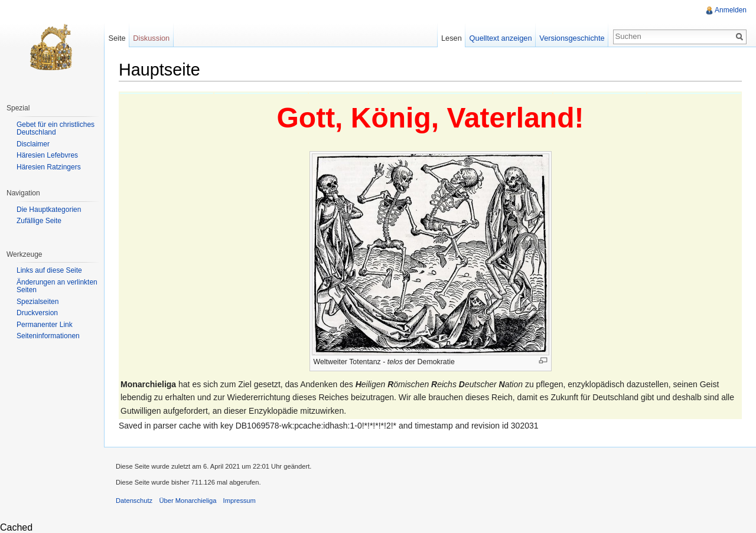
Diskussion (151, 38)
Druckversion (37, 313)
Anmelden (731, 10)
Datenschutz (134, 501)
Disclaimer (33, 144)
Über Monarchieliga (188, 501)
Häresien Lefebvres (47, 155)
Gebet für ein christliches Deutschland (56, 129)
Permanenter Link (45, 325)
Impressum (239, 501)
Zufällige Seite (39, 221)
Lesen (452, 38)
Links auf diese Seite (49, 270)
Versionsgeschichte (572, 38)
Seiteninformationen (48, 336)
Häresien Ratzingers (49, 167)
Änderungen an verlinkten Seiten (57, 286)
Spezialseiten (38, 302)
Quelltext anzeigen (501, 38)
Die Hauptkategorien (49, 210)
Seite (117, 38)
